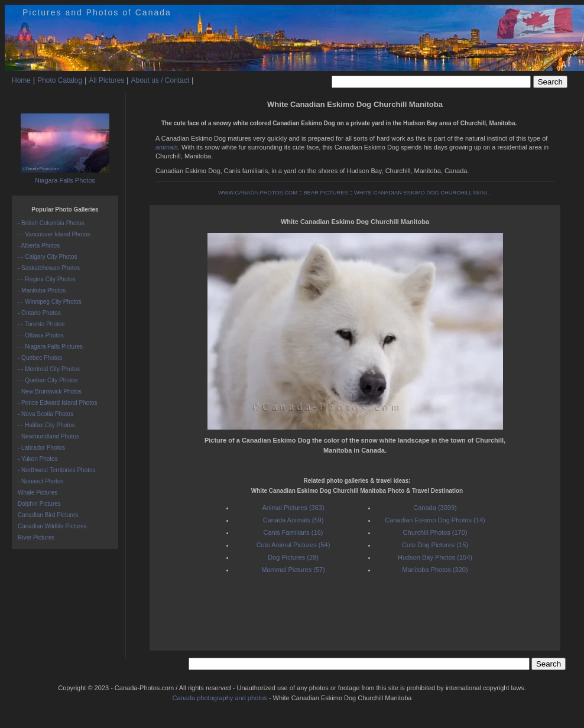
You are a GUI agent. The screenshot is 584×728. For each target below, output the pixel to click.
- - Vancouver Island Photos (54, 234)
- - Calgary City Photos (48, 257)
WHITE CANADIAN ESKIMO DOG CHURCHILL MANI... (423, 193)
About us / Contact (160, 80)
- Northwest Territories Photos (57, 470)
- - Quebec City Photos (48, 380)
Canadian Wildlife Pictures (52, 526)
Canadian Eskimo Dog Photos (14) (435, 520)
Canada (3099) (435, 508)
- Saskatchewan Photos (49, 268)
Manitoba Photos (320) (435, 570)
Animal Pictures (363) (293, 508)
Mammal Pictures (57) (293, 570)
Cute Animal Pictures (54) (293, 545)
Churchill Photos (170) (435, 532)
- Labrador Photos (41, 448)
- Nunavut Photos (40, 481)
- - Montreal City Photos (49, 369)
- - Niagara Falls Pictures (50, 347)
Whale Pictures (38, 493)
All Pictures (106, 80)
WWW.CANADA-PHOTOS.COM (258, 193)
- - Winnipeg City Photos (50, 302)
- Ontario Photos (39, 313)
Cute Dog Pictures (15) (435, 545)
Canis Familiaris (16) (293, 532)
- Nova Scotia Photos (46, 414)
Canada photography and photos (220, 698)
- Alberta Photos (39, 246)
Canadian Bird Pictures (48, 515)
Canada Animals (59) (293, 520)
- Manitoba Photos (42, 290)
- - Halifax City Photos (46, 425)
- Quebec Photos (40, 358)
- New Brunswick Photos (50, 391)
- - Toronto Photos (41, 324)
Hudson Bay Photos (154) (435, 557)
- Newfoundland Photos (48, 436)
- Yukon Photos (38, 459)
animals (167, 147)
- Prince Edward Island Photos (58, 403)
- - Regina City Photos (47, 279)
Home (21, 80)
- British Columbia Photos (51, 223)
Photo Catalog (60, 80)
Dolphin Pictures (39, 504)
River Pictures (36, 537)
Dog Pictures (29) (293, 557)
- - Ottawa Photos (41, 335)
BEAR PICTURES (325, 193)
